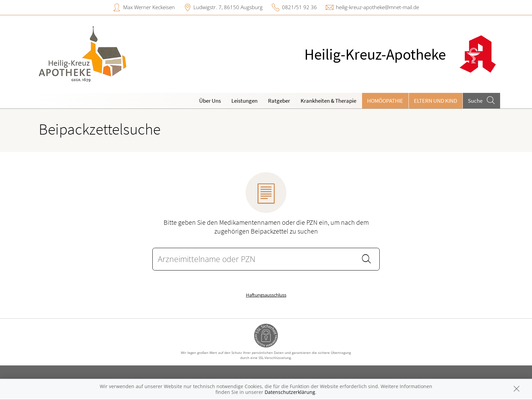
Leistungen (244, 101)
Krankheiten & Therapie (328, 101)
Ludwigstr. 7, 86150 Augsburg (228, 7)
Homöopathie (385, 101)
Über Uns (210, 101)
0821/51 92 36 (299, 7)
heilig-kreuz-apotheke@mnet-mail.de (377, 7)
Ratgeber (279, 101)
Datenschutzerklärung (290, 392)
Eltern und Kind (435, 101)
